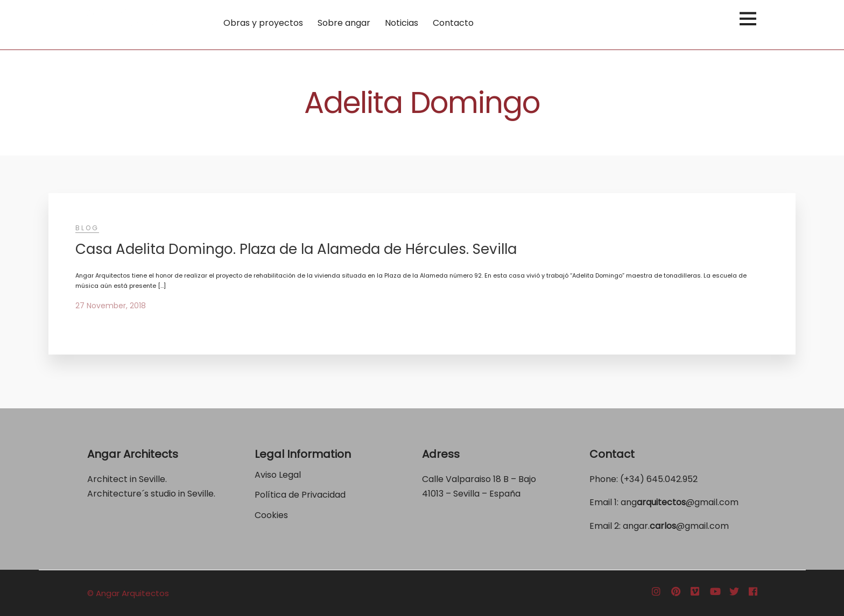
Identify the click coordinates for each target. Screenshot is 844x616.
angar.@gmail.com (676, 526)
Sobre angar (344, 23)
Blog (87, 228)
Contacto (453, 23)
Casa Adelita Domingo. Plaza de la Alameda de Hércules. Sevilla (296, 249)
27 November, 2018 (111, 306)
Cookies (271, 515)
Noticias (402, 23)
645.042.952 (672, 479)
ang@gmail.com (680, 502)
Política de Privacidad (301, 495)
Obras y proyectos (263, 23)
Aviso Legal (278, 475)
